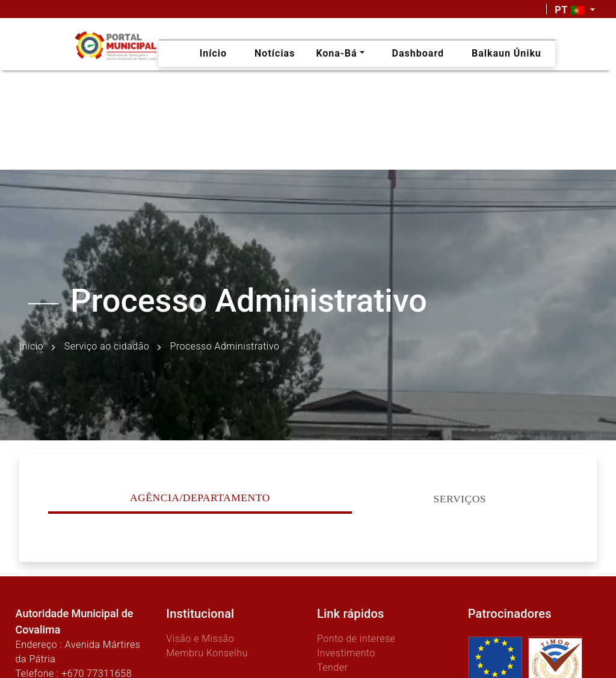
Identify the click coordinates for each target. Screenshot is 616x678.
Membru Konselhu (207, 653)
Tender (332, 667)
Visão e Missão (200, 639)
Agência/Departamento (200, 498)
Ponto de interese (356, 639)
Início (31, 346)
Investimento (346, 653)
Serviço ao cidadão (107, 346)
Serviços (460, 499)
